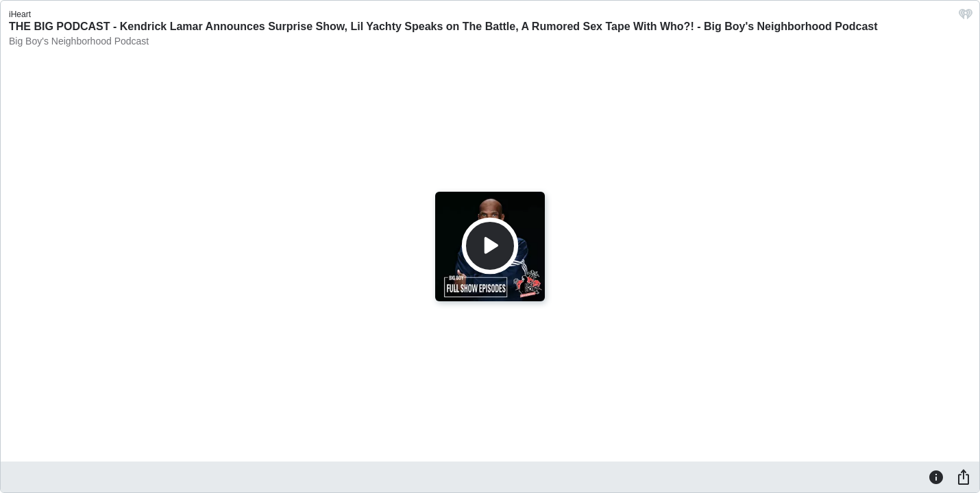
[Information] (936, 477)
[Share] (964, 477)
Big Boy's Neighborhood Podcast (79, 41)
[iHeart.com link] (966, 17)
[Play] (490, 246)
